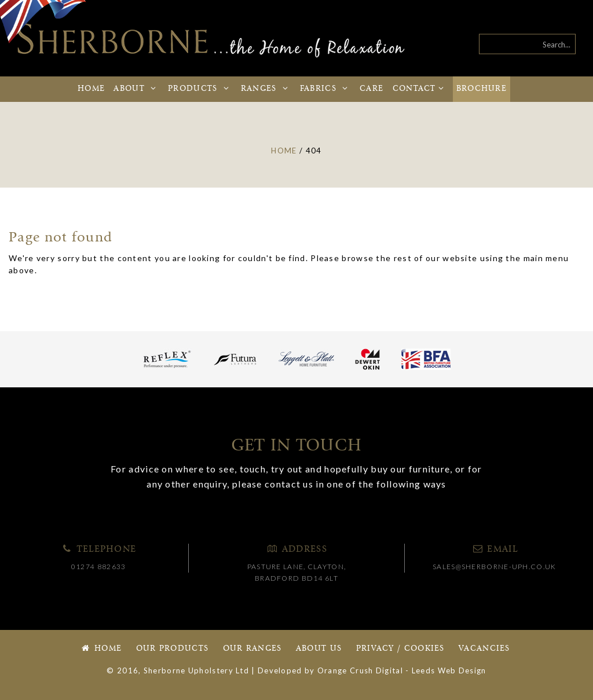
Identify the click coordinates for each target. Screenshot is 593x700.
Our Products (173, 649)
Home (91, 89)
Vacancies (484, 649)
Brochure (482, 89)
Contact (420, 89)
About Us (319, 649)
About (136, 89)
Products (200, 89)
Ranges (266, 89)
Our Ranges (252, 649)
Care (371, 89)
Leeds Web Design (449, 670)
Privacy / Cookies (400, 649)
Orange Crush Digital (360, 670)
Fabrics (325, 89)
